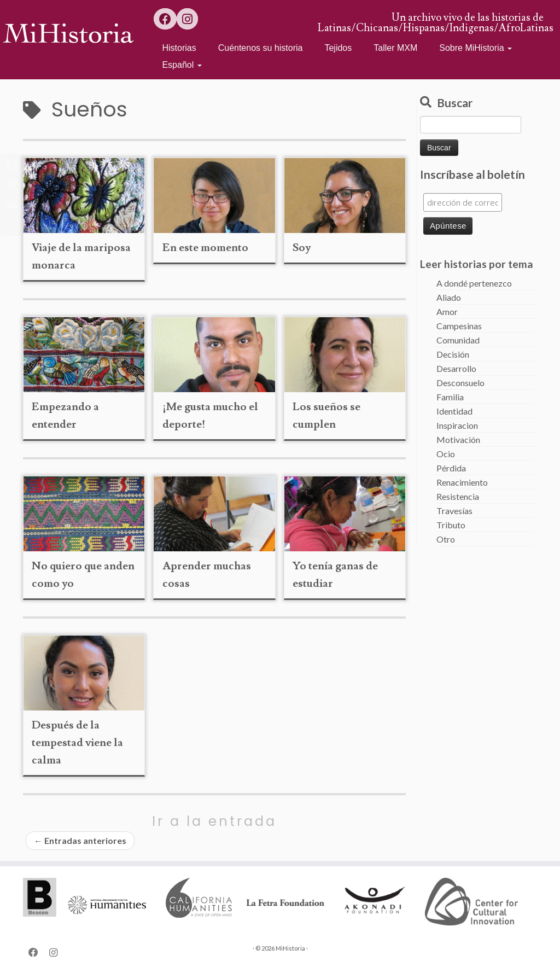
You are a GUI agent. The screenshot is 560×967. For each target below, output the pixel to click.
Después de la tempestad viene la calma (77, 743)
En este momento (205, 248)
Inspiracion (457, 425)
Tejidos (338, 48)
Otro (446, 539)
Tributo (451, 525)
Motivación (458, 439)
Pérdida (451, 468)
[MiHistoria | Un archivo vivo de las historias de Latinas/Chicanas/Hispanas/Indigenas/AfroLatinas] (66, 33)
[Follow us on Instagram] (187, 19)
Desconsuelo (460, 383)
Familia (450, 397)
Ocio (446, 454)
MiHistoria (290, 948)
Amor (447, 311)
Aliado (449, 297)
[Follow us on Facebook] (165, 19)
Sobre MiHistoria (476, 48)
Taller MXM (395, 48)
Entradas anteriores (80, 840)
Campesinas (459, 326)
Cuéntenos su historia (261, 48)
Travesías (454, 511)
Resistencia (458, 496)
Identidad (454, 411)
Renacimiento (462, 482)
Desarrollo (456, 368)
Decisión (453, 354)
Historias (179, 48)
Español (182, 65)
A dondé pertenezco (474, 283)
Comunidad (458, 340)
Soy (302, 248)
